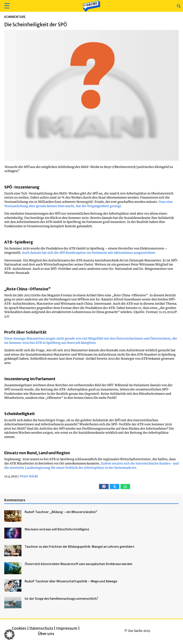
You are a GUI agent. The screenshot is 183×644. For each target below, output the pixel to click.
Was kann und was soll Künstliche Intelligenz (57, 529)
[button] (6, 6)
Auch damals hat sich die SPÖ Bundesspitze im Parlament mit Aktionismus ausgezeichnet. (89, 253)
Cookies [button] (19, 628)
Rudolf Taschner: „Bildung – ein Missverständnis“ (61, 512)
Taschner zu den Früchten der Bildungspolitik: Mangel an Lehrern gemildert (79, 547)
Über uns (46, 634)
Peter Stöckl (29, 476)
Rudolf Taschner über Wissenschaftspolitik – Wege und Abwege (71, 581)
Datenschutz (41, 628)
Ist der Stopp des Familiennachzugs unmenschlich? (61, 599)
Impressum (67, 628)
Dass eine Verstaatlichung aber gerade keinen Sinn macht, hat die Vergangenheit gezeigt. (88, 204)
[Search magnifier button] (179, 6)
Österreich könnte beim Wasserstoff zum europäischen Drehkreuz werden (79, 564)
